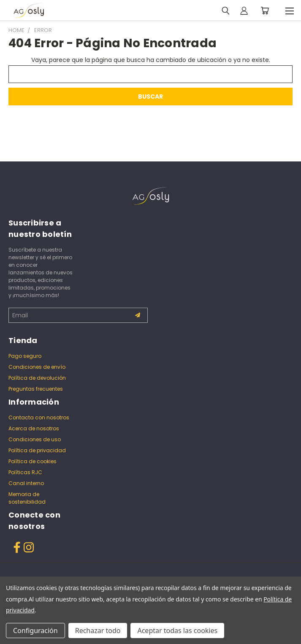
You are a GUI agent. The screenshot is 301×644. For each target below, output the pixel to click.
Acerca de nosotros (34, 428)
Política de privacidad (37, 450)
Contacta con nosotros (39, 417)
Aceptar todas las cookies (177, 631)
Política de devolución (37, 378)
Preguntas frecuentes (36, 389)
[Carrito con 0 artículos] (265, 11)
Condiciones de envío (37, 367)
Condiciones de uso (35, 439)
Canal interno (26, 483)
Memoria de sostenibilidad (27, 498)
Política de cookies (33, 461)
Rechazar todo (98, 631)
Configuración (35, 631)
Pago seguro (25, 356)
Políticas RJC (25, 472)
